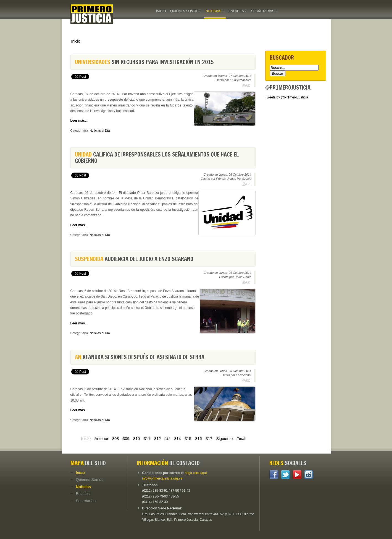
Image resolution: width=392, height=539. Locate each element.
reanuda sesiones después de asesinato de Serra (140, 357)
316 (198, 439)
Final (241, 439)
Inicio (76, 41)
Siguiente (224, 439)
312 (157, 439)
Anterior (101, 439)
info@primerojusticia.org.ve (162, 478)
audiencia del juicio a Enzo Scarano (134, 259)
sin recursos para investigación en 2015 (144, 62)
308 (115, 439)
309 (126, 439)
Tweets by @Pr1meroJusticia (287, 97)
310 (136, 439)
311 (147, 439)
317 (209, 439)
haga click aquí (196, 473)
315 (188, 439)
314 (177, 439)
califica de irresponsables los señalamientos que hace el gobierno (157, 157)
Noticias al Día (100, 131)
